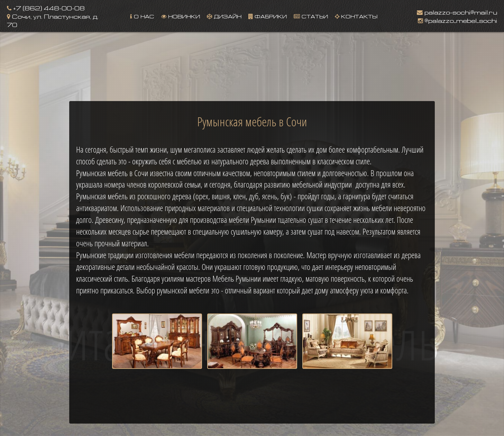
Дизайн (224, 16)
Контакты (356, 16)
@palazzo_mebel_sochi (457, 20)
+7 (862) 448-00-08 (46, 7)
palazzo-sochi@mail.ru (457, 12)
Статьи (311, 16)
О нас (142, 16)
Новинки (181, 16)
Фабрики (268, 16)
